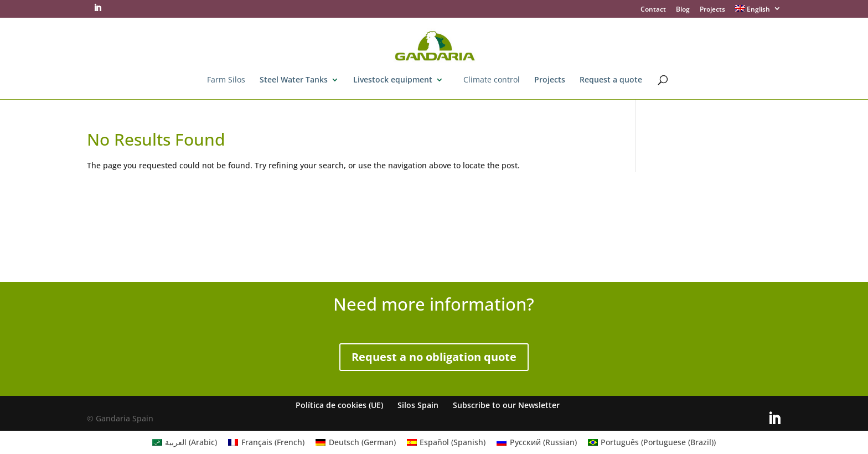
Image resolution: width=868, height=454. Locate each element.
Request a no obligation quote (434, 357)
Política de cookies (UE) (339, 405)
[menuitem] (758, 11)
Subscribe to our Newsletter (506, 405)
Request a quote (611, 80)
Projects (712, 10)
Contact (653, 10)
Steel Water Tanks (294, 80)
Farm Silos (226, 80)
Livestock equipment (393, 80)
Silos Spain (418, 405)
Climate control (492, 80)
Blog (683, 10)
